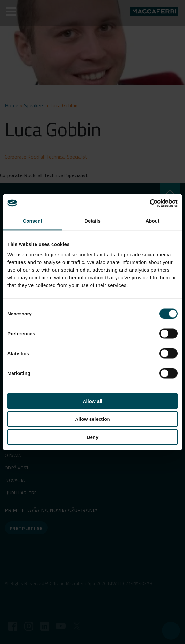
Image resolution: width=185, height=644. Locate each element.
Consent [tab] (32, 221)
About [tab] (152, 221)
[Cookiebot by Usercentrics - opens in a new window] (150, 203)
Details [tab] (92, 221)
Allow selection (92, 419)
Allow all (93, 401)
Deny (93, 437)
